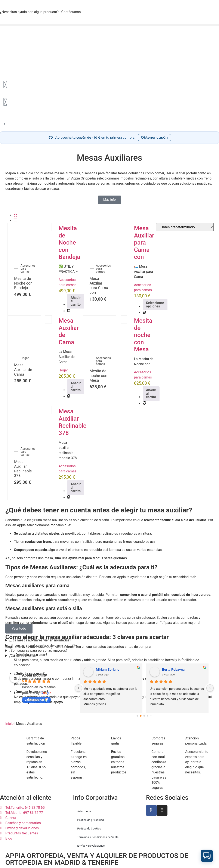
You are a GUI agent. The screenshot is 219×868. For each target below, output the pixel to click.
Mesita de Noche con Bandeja (23, 283)
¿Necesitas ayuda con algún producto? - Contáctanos (40, 12)
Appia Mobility (34, 675)
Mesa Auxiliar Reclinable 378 (23, 469)
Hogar (25, 358)
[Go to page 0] (138, 716)
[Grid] (16, 215)
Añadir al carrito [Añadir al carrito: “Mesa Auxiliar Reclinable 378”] (76, 487)
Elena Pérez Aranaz (177, 670)
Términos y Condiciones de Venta (98, 837)
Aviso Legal (84, 811)
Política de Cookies (89, 829)
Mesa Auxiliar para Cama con (99, 285)
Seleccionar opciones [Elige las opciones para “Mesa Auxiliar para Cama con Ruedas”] (155, 305)
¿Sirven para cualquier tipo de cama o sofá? (42, 645)
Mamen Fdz (105, 670)
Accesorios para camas (28, 269)
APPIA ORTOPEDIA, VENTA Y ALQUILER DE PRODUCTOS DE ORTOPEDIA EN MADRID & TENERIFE (97, 859)
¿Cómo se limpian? (23, 656)
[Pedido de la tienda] (185, 227)
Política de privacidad (90, 820)
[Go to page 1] (141, 716)
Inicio (9, 724)
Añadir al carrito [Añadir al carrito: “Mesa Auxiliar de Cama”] (76, 387)
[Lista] (16, 220)
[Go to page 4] (151, 716)
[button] (109, 25)
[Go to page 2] (144, 716)
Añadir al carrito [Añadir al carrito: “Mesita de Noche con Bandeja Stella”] (76, 301)
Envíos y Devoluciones (91, 846)
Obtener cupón (154, 137)
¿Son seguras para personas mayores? (38, 651)
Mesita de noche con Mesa (98, 375)
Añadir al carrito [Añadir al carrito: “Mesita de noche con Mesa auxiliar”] (151, 394)
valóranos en (36, 700)
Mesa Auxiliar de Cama (23, 369)
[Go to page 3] (148, 716)
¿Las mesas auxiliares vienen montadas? (40, 640)
